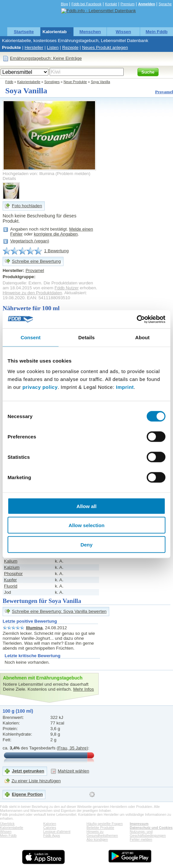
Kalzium (12, 567)
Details (9, 178)
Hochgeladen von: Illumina (28, 174)
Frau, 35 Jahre (73, 748)
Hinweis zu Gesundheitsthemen (102, 834)
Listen (53, 47)
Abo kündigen (97, 839)
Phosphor (13, 574)
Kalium (11, 561)
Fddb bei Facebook (86, 4)
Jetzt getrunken (28, 771)
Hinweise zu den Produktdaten (32, 293)
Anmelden (147, 4)
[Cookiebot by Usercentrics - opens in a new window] (137, 319)
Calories (50, 828)
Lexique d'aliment (57, 832)
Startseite (24, 32)
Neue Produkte (75, 82)
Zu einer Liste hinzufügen (36, 781)
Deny (87, 544)
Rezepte (70, 47)
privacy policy (40, 387)
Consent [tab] (31, 337)
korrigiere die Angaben (56, 234)
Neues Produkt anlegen (105, 47)
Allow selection (86, 525)
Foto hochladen (27, 206)
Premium (127, 4)
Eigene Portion (27, 794)
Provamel (164, 92)
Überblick (7, 824)
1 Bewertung (56, 251)
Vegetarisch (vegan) (30, 241)
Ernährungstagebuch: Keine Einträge (46, 58)
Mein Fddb (157, 32)
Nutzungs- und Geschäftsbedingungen (148, 834)
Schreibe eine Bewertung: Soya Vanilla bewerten (59, 611)
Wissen (124, 32)
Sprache (165, 4)
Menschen (90, 32)
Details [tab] (86, 337)
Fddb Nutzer (67, 288)
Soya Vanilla (100, 82)
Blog (64, 4)
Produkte (12, 47)
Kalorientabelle (58, 32)
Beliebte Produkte (100, 828)
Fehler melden (141, 839)
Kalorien (50, 824)
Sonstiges (52, 82)
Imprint (125, 387)
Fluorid (11, 586)
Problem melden (73, 174)
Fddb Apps (52, 835)
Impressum (139, 824)
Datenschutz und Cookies (151, 828)
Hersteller (34, 47)
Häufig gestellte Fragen (105, 824)
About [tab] (142, 337)
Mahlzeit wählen (74, 771)
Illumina (34, 628)
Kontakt (111, 4)
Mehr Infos (83, 689)
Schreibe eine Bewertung (36, 261)
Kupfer (10, 580)
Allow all (87, 506)
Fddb (9, 82)
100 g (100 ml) (18, 711)
